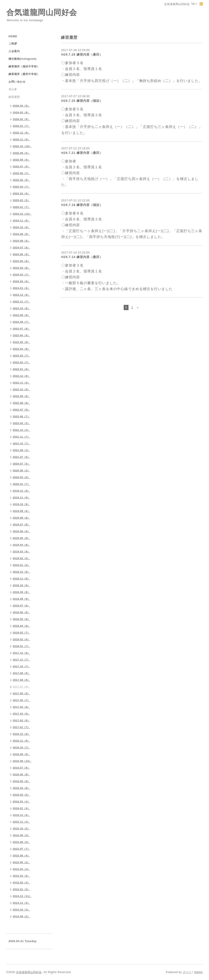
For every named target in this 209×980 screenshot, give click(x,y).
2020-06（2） (21, 470)
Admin (198, 972)
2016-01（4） (21, 808)
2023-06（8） (21, 335)
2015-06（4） (21, 856)
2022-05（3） (21, 423)
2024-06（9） (21, 254)
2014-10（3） (21, 910)
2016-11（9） (21, 741)
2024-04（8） (21, 268)
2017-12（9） (21, 653)
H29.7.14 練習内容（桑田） (82, 257)
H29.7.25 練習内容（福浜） (82, 101)
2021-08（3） (21, 450)
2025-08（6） (21, 160)
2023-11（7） (21, 302)
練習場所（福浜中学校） (24, 66)
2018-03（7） (21, 633)
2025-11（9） (21, 139)
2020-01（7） (21, 484)
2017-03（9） (21, 714)
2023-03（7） (21, 356)
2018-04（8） (21, 626)
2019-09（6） (21, 511)
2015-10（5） (21, 829)
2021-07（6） (21, 457)
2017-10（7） (21, 666)
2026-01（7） (21, 126)
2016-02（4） (21, 802)
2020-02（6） (21, 477)
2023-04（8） (21, 349)
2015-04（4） (21, 869)
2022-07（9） (21, 410)
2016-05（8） (21, 781)
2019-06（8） (21, 531)
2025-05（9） (21, 180)
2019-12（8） (21, 491)
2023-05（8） (21, 342)
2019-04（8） (21, 545)
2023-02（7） (21, 362)
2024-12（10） (22, 214)
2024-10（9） (21, 227)
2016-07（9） (21, 768)
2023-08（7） (21, 322)
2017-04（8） (21, 707)
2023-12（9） (21, 295)
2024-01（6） (21, 288)
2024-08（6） (21, 241)
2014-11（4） (21, 903)
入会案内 (14, 51)
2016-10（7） (21, 747)
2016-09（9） (21, 754)
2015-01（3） (21, 889)
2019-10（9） (21, 504)
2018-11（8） (21, 579)
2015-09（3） (21, 835)
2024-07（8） (21, 248)
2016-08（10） (22, 761)
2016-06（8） (21, 774)
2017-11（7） (21, 660)
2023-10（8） (21, 308)
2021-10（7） (21, 443)
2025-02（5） (21, 200)
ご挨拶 (13, 44)
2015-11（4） (21, 822)
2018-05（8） (21, 619)
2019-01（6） (21, 565)
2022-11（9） (21, 383)
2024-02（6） (21, 281)
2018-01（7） (21, 646)
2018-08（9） (21, 599)
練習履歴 (14, 97)
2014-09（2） (21, 916)
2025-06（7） (21, 173)
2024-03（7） (21, 275)
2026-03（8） (21, 112)
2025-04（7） (21, 187)
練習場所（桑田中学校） (24, 74)
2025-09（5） (21, 153)
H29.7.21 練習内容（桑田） (82, 153)
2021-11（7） (21, 437)
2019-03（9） (21, 552)
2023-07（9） (21, 329)
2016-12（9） (21, 734)
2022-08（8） (21, 403)
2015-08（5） (21, 842)
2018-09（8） (21, 592)
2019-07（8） (21, 525)
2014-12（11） (22, 896)
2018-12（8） (21, 572)
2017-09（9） (21, 673)
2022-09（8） (21, 396)
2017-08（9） (21, 680)
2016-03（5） (21, 795)
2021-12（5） (21, 430)
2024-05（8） (21, 261)
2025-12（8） (21, 133)
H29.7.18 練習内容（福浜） (82, 205)
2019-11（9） (21, 498)
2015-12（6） (21, 815)
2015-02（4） (21, 883)
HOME (13, 36)
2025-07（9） (21, 166)
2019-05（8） (21, 538)
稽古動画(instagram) (22, 59)
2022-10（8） (21, 389)
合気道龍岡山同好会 (42, 12)
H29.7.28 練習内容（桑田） (82, 54)
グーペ (187, 972)
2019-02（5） (21, 558)
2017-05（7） (21, 700)
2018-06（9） (21, 612)
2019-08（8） (21, 518)
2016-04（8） (21, 788)
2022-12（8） (21, 376)
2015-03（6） (21, 876)
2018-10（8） (21, 585)
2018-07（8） (21, 606)
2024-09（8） (21, 234)
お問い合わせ (17, 82)
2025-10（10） (22, 146)
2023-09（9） (21, 315)
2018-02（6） (21, 639)
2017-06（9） (21, 693)
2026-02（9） (21, 119)
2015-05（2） (21, 862)
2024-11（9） (21, 221)
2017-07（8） (21, 687)
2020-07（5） (21, 464)
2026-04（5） (21, 106)
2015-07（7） (21, 849)
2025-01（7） (21, 207)
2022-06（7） (21, 416)
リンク (13, 89)
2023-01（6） (21, 369)
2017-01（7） (21, 727)
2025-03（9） (21, 194)
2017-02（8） (21, 720)
